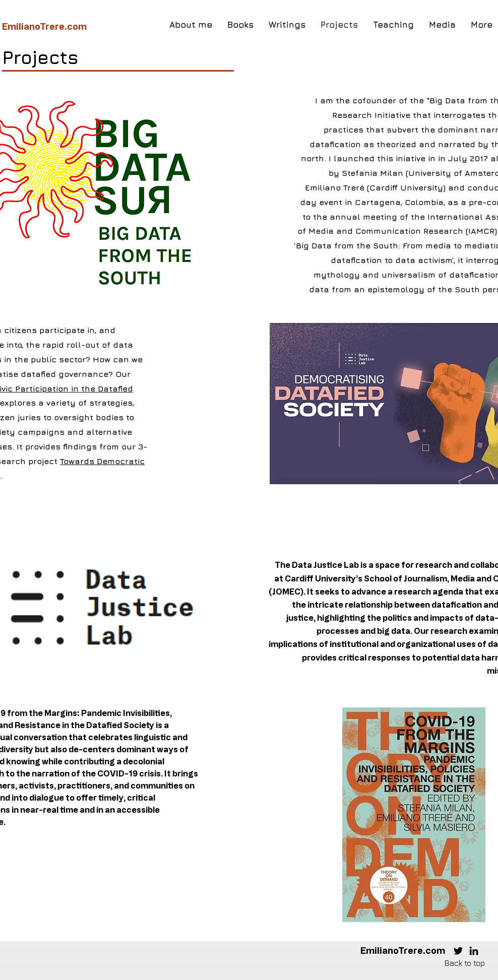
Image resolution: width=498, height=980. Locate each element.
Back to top (465, 963)
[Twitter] (458, 951)
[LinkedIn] (474, 951)
